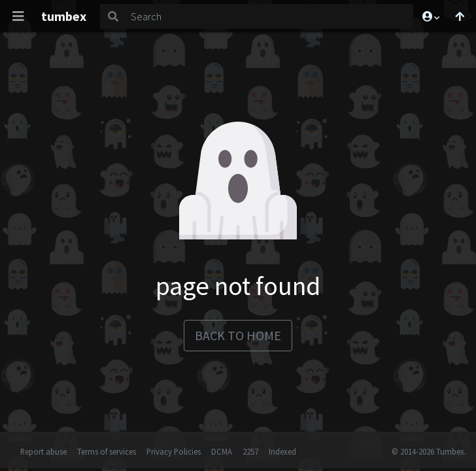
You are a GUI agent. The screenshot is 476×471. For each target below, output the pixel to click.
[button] (430, 16)
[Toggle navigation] (18, 16)
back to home (238, 335)
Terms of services (107, 451)
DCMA (222, 451)
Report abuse (43, 451)
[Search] (270, 16)
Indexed (282, 451)
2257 (250, 451)
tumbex (64, 16)
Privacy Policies (174, 451)
